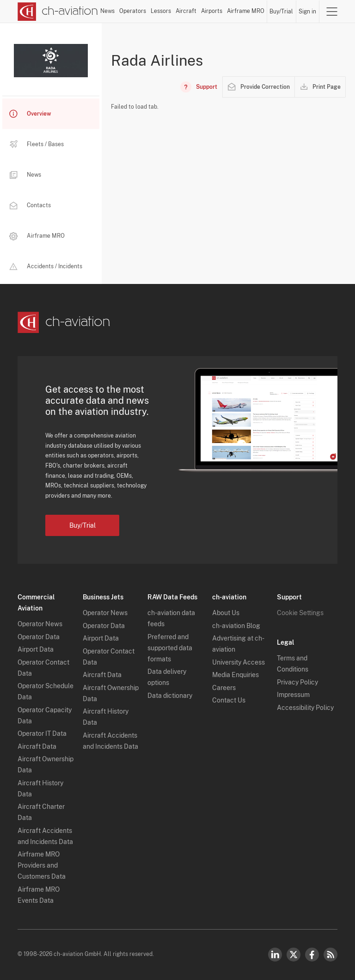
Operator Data (39, 637)
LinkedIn (275, 955)
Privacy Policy (297, 682)
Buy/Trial (281, 12)
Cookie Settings (300, 613)
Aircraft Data (37, 746)
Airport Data (36, 649)
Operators (133, 11)
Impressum (293, 695)
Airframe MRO (246, 11)
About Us (226, 613)
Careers (224, 688)
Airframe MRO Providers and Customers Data (42, 865)
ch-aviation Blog (236, 626)
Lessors (161, 11)
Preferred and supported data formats (170, 648)
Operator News (40, 624)
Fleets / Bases (37, 144)
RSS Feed (331, 955)
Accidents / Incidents (46, 266)
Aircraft (186, 11)
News (107, 11)
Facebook (312, 955)
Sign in (307, 12)
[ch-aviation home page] (58, 12)
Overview (30, 114)
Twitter (294, 955)
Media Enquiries (236, 675)
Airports (212, 11)
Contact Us (229, 700)
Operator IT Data (42, 733)
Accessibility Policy (305, 708)
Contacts (30, 205)
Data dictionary (170, 696)
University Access (239, 662)
